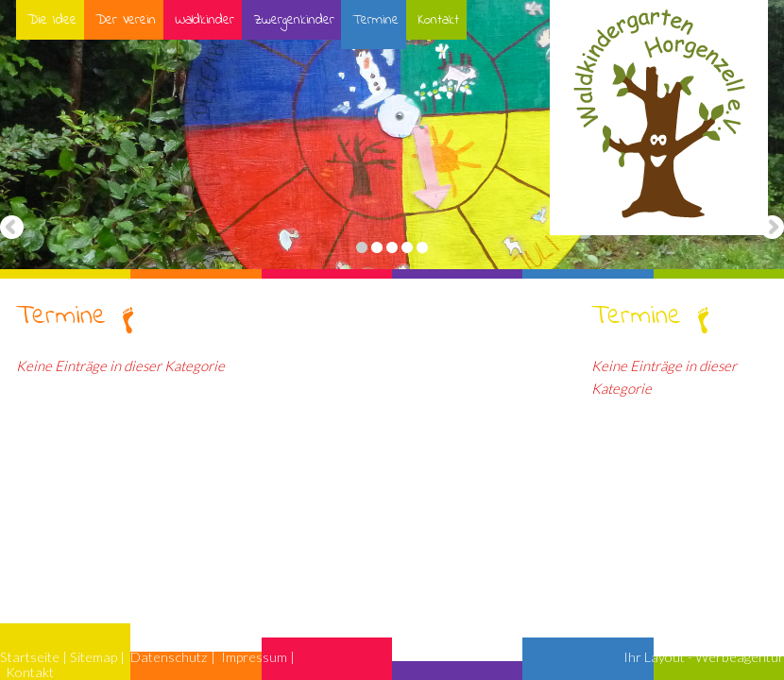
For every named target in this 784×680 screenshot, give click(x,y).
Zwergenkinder (293, 20)
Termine (375, 20)
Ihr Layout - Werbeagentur (704, 657)
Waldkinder (204, 20)
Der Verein (124, 20)
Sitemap (94, 657)
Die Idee (51, 20)
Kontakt (437, 20)
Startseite (30, 657)
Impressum (254, 657)
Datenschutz (169, 657)
